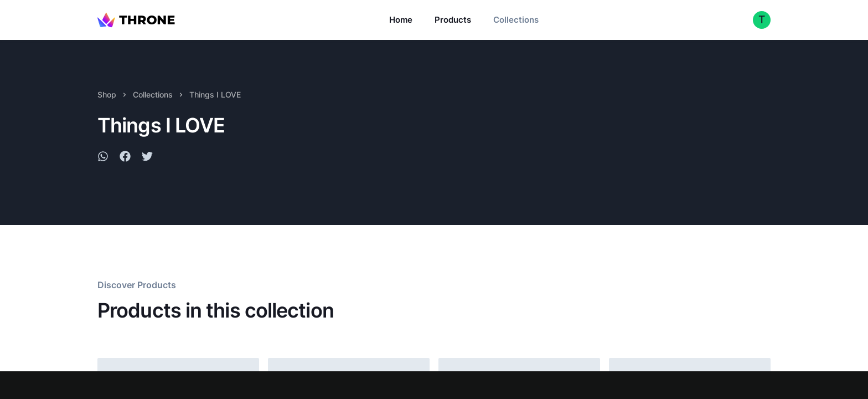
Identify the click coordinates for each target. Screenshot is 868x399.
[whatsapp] (103, 158)
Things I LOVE (215, 94)
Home (401, 20)
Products (453, 20)
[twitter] (147, 158)
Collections (516, 20)
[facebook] (125, 158)
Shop (107, 94)
